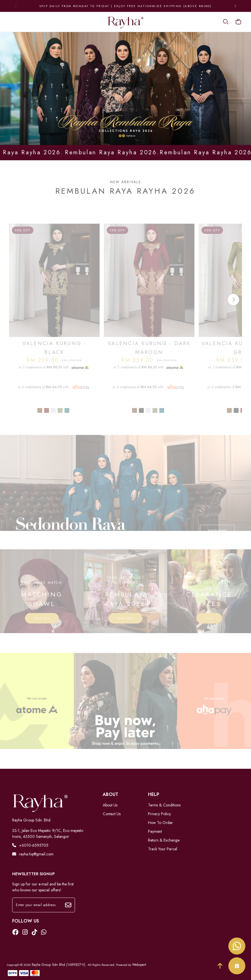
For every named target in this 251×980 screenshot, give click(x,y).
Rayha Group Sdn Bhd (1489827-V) (58, 965)
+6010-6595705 (30, 845)
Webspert (139, 965)
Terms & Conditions (164, 805)
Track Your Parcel (163, 849)
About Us (110, 805)
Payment (155, 831)
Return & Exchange (164, 840)
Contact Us (112, 814)
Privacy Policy (159, 814)
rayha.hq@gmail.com (33, 854)
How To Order (160, 823)
